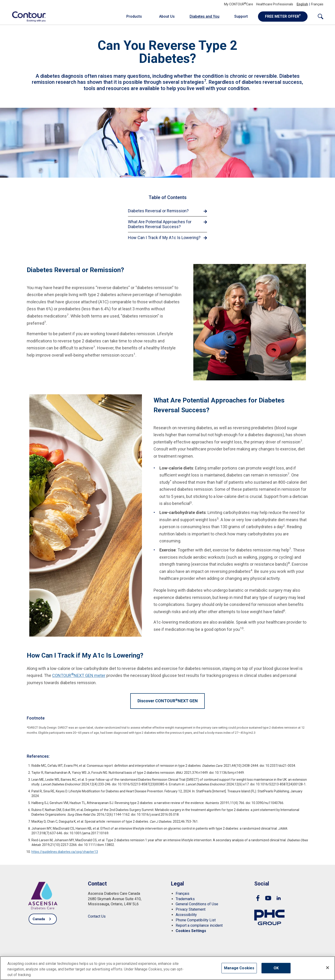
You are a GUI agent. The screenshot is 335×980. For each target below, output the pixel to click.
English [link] (302, 4)
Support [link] (241, 16)
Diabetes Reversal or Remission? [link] (158, 211)
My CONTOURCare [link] (239, 4)
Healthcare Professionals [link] (275, 4)
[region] (167, 968)
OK (276, 968)
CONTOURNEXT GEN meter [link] (79, 675)
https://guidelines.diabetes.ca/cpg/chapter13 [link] (65, 852)
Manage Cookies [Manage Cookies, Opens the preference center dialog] (239, 968)
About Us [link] (167, 16)
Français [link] (317, 4)
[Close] (328, 968)
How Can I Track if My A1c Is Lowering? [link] (164, 238)
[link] (26, 16)
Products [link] (134, 16)
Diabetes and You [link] (204, 16)
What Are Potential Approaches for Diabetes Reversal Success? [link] (160, 224)
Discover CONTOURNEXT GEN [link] (168, 701)
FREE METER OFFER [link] (283, 16)
